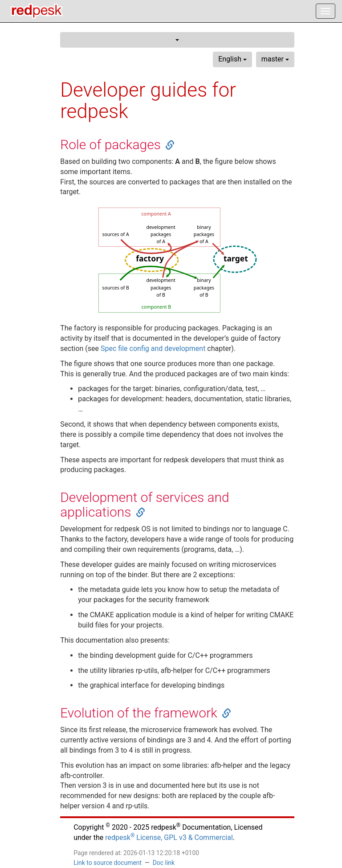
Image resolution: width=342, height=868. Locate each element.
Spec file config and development (153, 348)
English (232, 59)
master (275, 59)
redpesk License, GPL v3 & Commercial (169, 837)
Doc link (164, 863)
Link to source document (108, 863)
